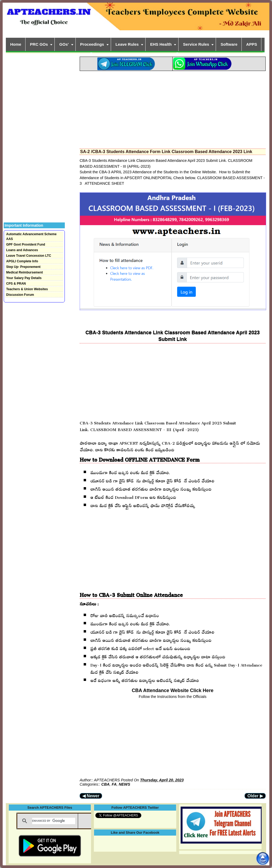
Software (229, 44)
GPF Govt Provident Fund (26, 245)
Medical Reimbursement (24, 272)
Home (16, 44)
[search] (54, 821)
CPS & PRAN (16, 284)
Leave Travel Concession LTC (29, 256)
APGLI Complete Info (22, 261)
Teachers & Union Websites (27, 289)
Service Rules (196, 44)
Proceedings (92, 44)
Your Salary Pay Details (24, 278)
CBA (105, 784)
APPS (252, 44)
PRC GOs (39, 44)
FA (114, 784)
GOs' (64, 44)
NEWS (124, 784)
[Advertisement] (173, 108)
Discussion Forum (20, 295)
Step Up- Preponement (23, 267)
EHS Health (161, 44)
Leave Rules (127, 44)
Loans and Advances (22, 250)
